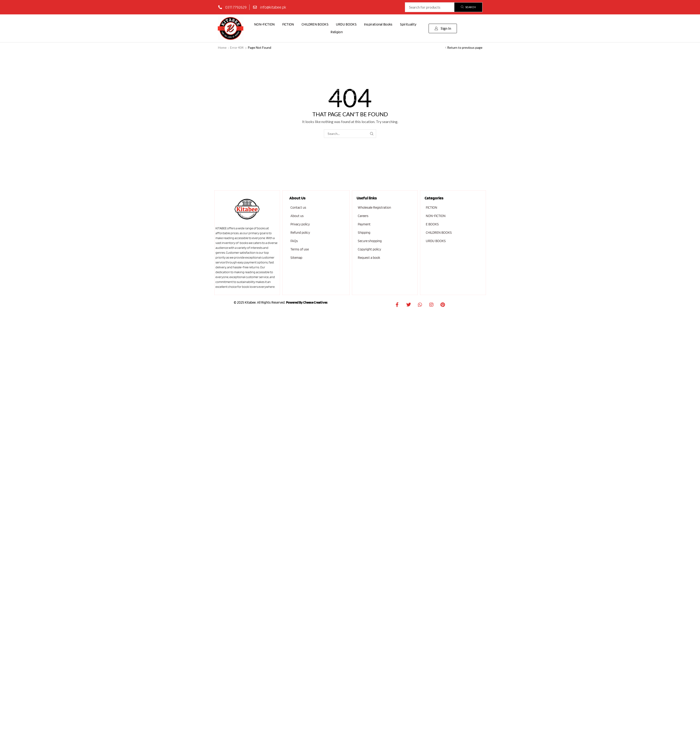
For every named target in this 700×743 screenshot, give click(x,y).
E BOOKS (432, 224)
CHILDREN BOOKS (315, 24)
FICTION (288, 24)
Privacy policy (300, 224)
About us (297, 216)
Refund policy (300, 233)
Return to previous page (465, 47)
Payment (364, 224)
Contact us (298, 208)
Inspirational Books (378, 24)
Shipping (364, 233)
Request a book (369, 258)
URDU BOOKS (346, 24)
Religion (337, 32)
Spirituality (408, 24)
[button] (443, 28)
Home (222, 47)
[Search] (468, 7)
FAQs (294, 241)
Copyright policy (369, 249)
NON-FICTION (264, 24)
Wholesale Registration (374, 208)
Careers (363, 216)
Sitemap (296, 258)
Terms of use (300, 249)
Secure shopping (370, 241)
